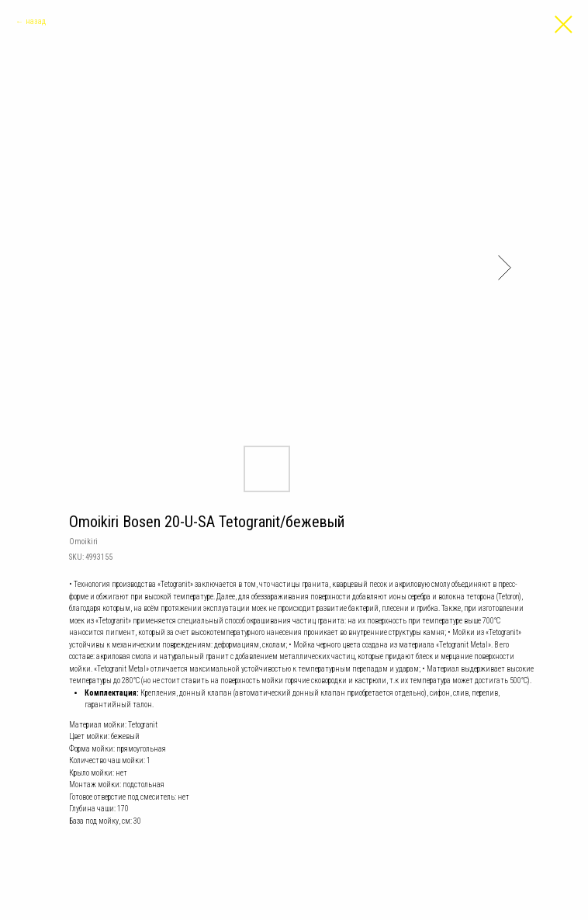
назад (36, 21)
